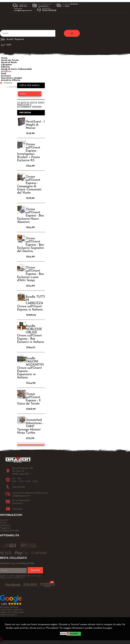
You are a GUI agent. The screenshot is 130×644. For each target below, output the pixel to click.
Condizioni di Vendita (10, 531)
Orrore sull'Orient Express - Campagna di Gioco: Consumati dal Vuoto (29, 185)
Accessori (6, 76)
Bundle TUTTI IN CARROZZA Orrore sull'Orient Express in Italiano (31, 303)
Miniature (6, 71)
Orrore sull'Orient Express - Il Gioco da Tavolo (29, 399)
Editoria (5, 67)
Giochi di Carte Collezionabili (16, 69)
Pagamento (6, 528)
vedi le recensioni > (9, 615)
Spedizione (5, 525)
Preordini (25, 113)
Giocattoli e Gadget (12, 78)
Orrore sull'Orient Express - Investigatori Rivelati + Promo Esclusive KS (29, 152)
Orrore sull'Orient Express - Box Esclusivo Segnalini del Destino (30, 245)
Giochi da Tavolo (10, 60)
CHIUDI (66, 638)
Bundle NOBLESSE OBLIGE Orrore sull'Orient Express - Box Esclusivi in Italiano (31, 334)
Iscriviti (35, 570)
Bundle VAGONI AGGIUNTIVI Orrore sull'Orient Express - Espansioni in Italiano (30, 368)
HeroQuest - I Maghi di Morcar (35, 125)
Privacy (119, 628)
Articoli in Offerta (10, 80)
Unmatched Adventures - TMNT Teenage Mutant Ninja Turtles (30, 426)
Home (4, 58)
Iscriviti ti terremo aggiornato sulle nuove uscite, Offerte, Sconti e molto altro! (21, 577)
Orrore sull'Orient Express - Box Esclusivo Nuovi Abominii (30, 216)
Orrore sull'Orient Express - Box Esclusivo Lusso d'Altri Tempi (30, 274)
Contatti (4, 520)
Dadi (4, 74)
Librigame (6, 65)
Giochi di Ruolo (9, 62)
